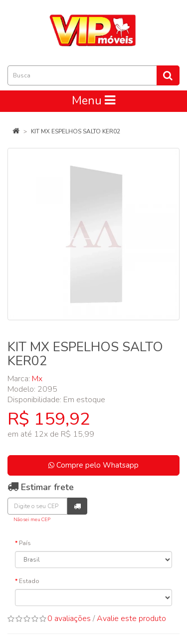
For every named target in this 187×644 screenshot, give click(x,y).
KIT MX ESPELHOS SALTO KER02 (76, 131)
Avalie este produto (131, 619)
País (25, 543)
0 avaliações (69, 619)
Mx (37, 379)
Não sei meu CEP (32, 519)
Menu (93, 101)
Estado (29, 581)
